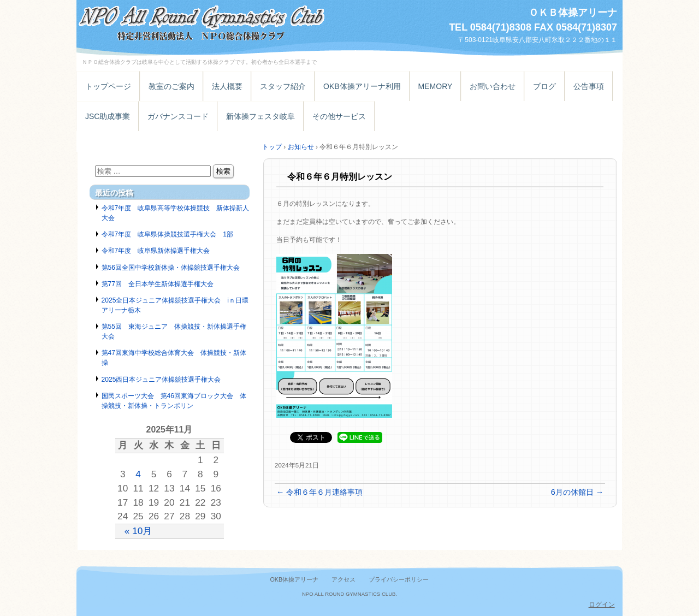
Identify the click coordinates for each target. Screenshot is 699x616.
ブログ (544, 86)
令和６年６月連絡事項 (319, 492)
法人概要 (227, 86)
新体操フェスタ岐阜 (260, 116)
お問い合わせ (493, 86)
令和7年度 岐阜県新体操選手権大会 (156, 251)
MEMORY (436, 86)
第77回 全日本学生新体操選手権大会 (158, 284)
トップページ (108, 86)
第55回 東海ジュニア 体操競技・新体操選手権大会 (174, 331)
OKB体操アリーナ (294, 579)
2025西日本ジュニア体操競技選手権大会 (161, 380)
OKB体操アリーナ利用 (362, 86)
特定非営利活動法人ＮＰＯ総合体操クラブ (202, 20)
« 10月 (138, 531)
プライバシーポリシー (399, 579)
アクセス (343, 579)
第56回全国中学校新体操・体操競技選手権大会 (171, 268)
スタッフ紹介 (283, 86)
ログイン (602, 605)
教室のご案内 (171, 86)
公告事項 (589, 86)
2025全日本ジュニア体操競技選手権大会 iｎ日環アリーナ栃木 (175, 305)
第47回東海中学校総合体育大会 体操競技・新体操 (174, 358)
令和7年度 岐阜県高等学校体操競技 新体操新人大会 (176, 213)
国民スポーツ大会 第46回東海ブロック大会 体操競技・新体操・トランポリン (174, 401)
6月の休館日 (577, 492)
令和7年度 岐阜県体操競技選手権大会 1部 (167, 234)
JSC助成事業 (108, 116)
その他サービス (339, 116)
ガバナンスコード (178, 116)
